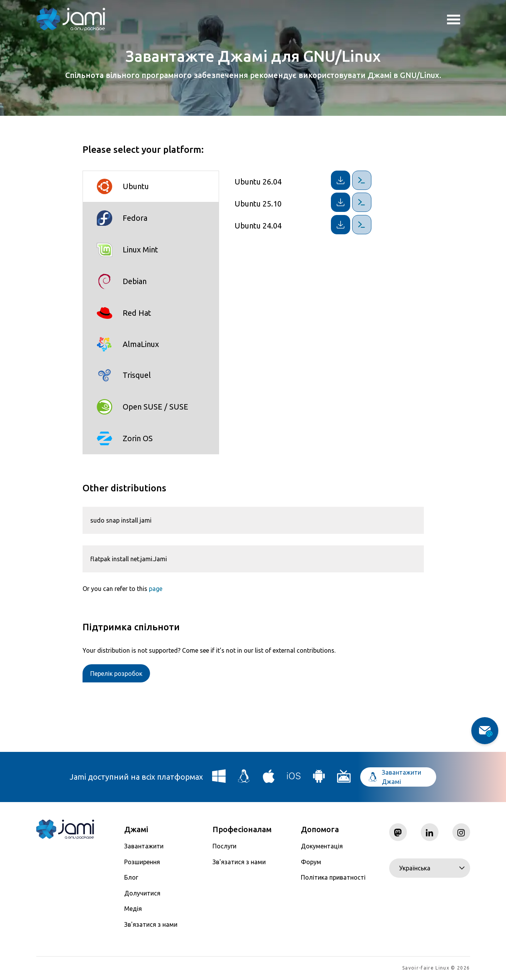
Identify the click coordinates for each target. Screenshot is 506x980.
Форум (311, 862)
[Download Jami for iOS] (294, 779)
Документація (322, 846)
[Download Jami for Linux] (244, 779)
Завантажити (144, 846)
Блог (131, 877)
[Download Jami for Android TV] (344, 779)
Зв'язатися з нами (151, 924)
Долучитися (142, 893)
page (156, 589)
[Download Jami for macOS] (269, 779)
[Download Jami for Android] (319, 779)
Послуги (224, 846)
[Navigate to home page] (71, 19)
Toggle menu (454, 20)
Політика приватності (333, 877)
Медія (133, 909)
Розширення (142, 862)
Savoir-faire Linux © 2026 (436, 969)
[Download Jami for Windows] (219, 779)
